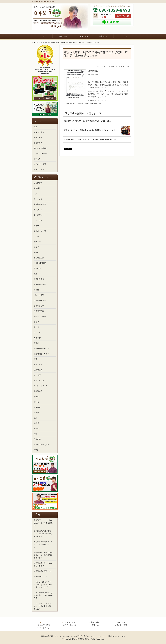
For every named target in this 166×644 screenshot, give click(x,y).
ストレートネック (41, 386)
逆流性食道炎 (39, 279)
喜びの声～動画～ (41, 148)
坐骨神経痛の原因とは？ (43, 571)
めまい (36, 252)
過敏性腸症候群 (40, 284)
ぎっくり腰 (38, 365)
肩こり (36, 322)
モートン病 (38, 199)
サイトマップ (39, 170)
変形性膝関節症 (40, 204)
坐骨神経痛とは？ (41, 576)
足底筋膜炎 (38, 183)
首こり (36, 327)
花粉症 (36, 429)
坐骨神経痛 (38, 370)
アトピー (37, 402)
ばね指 (36, 236)
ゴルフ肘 (37, 338)
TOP (42, 36)
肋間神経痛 (38, 391)
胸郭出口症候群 (40, 317)
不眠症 (36, 290)
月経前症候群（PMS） (43, 445)
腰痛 (36, 359)
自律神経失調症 (40, 300)
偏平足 (36, 423)
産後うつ (37, 242)
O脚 (35, 194)
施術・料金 (63, 36)
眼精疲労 (37, 407)
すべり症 (37, 375)
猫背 (36, 434)
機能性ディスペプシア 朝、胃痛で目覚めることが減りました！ (89, 121)
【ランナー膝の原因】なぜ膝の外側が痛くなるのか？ (43, 595)
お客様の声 (103, 36)
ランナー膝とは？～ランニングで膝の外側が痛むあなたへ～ (43, 606)
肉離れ (36, 226)
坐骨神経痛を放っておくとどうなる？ (43, 565)
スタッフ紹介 (83, 36)
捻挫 (36, 418)
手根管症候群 (39, 311)
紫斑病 (36, 450)
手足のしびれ (39, 306)
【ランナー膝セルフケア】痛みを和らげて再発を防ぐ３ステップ (43, 585)
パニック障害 (39, 295)
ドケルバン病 (39, 381)
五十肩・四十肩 (40, 231)
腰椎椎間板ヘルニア (41, 354)
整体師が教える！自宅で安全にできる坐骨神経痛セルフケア (43, 555)
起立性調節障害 (40, 263)
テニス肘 (37, 332)
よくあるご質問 (40, 164)
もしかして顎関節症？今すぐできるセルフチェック (43, 544)
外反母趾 (37, 188)
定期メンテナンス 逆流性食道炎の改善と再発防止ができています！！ (90, 130)
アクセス (124, 36)
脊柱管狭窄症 (39, 258)
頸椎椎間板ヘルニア (41, 348)
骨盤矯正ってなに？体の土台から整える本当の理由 (43, 523)
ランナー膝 (38, 220)
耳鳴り (36, 247)
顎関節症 (37, 268)
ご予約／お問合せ (41, 154)
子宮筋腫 (37, 439)
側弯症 (36, 397)
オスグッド (38, 210)
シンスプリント (40, 215)
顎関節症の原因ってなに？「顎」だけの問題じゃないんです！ (43, 534)
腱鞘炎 (36, 413)
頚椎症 (36, 343)
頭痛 (36, 274)
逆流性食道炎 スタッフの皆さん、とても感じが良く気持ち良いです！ (91, 139)
